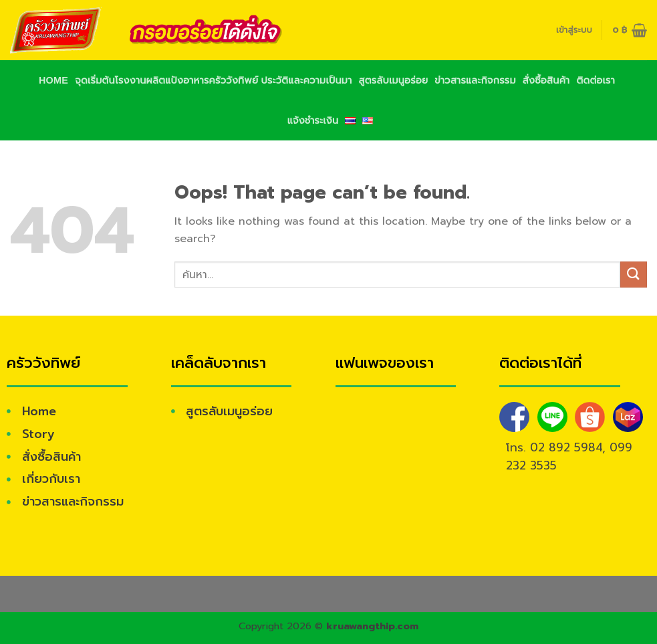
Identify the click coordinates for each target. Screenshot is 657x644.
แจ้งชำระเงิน (313, 120)
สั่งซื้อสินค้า (546, 80)
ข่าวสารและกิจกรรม (475, 80)
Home (53, 80)
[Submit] (634, 275)
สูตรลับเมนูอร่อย (394, 80)
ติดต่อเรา (596, 80)
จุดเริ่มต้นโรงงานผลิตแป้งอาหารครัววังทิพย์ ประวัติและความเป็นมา (213, 80)
